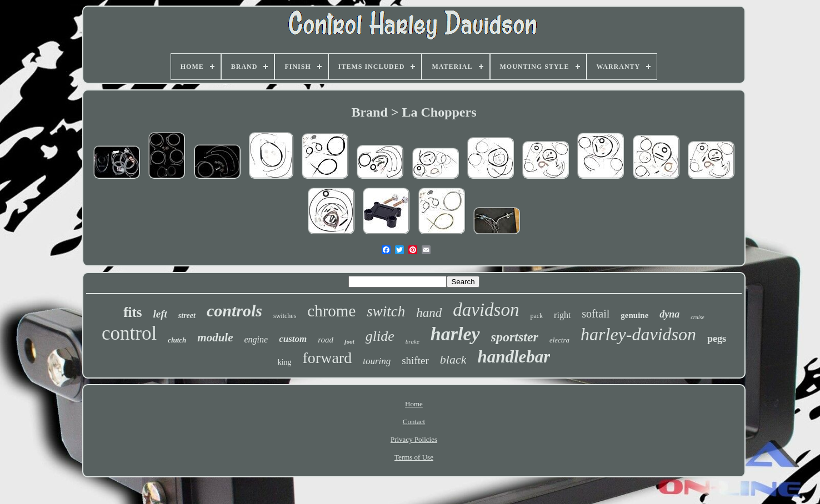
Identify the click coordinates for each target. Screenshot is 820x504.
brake (412, 341)
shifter (415, 361)
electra (559, 340)
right (562, 315)
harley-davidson (638, 334)
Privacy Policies (414, 439)
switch (386, 311)
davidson (486, 310)
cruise (697, 317)
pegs (717, 339)
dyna (669, 314)
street (187, 316)
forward (327, 358)
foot (349, 341)
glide (380, 336)
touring (377, 361)
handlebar (514, 357)
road (326, 340)
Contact (414, 422)
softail (596, 314)
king (285, 362)
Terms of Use (414, 457)
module (215, 337)
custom (293, 339)
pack (536, 316)
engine (256, 339)
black (453, 359)
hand (429, 313)
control (129, 333)
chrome (331, 311)
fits (132, 312)
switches (285, 316)
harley (455, 334)
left (160, 314)
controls (234, 311)
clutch (177, 340)
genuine (634, 315)
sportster (515, 337)
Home (414, 404)
